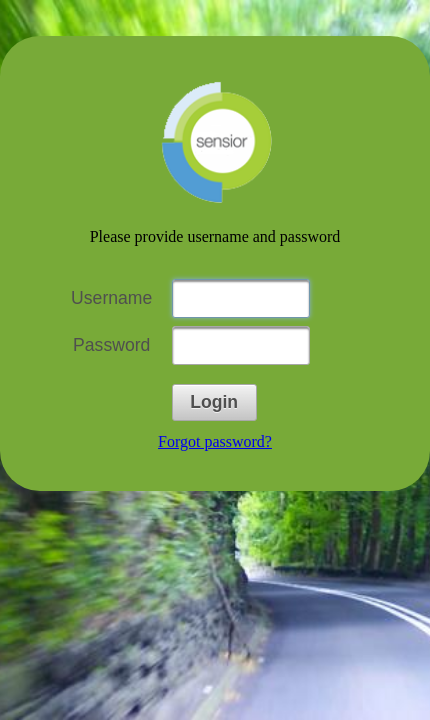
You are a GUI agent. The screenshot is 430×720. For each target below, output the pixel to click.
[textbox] (241, 298)
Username (111, 298)
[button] (214, 402)
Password (111, 345)
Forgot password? (215, 441)
